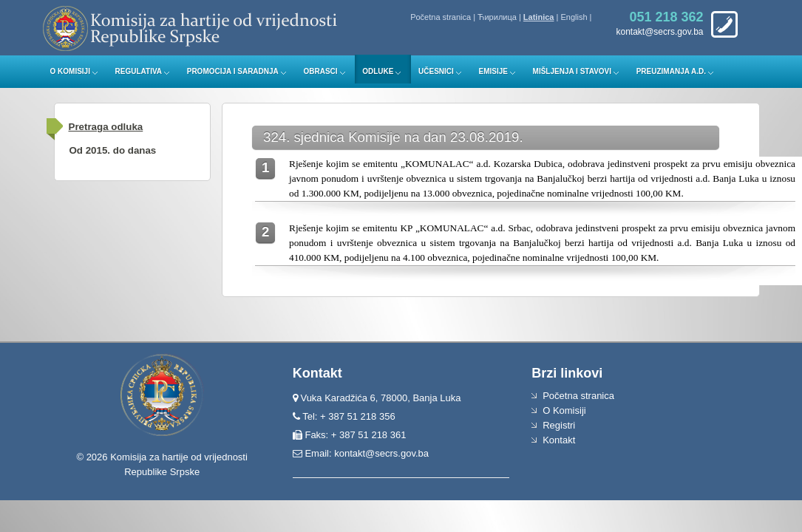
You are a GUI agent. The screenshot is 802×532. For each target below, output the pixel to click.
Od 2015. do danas (113, 150)
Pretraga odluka (106, 127)
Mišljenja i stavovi (572, 71)
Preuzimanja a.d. (671, 71)
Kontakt (559, 440)
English (574, 17)
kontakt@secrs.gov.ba (381, 453)
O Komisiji (70, 71)
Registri (559, 425)
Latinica (539, 17)
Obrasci (320, 71)
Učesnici (436, 71)
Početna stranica (441, 17)
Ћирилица (497, 17)
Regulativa (139, 71)
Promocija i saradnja (233, 71)
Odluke (378, 71)
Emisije (493, 71)
